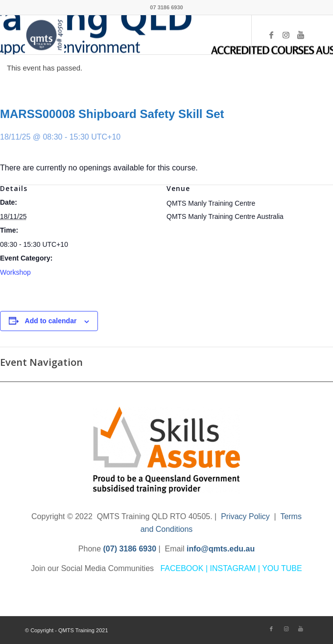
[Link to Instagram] (286, 35)
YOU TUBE (282, 568)
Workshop (15, 272)
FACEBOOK (182, 568)
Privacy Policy (245, 516)
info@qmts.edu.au (221, 549)
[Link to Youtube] (301, 35)
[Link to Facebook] (271, 35)
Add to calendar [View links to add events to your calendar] (51, 321)
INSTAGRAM (233, 568)
